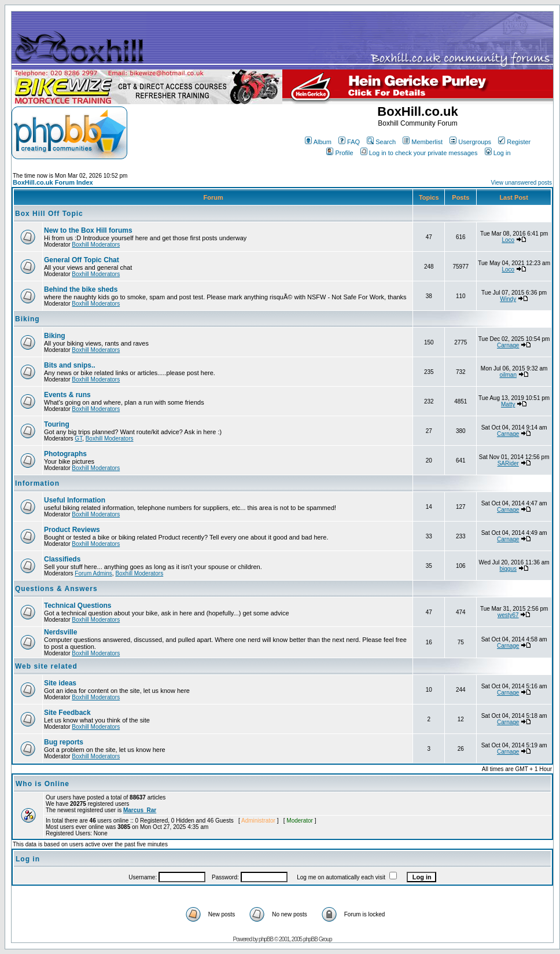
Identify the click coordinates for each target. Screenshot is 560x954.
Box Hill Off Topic (49, 214)
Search (381, 142)
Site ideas (60, 683)
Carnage (508, 345)
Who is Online (43, 784)
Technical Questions (78, 606)
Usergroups (470, 142)
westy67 (508, 615)
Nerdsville (60, 632)
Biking (27, 319)
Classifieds (62, 559)
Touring (57, 424)
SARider (508, 463)
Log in (498, 153)
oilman (508, 375)
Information (37, 483)
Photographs (65, 454)
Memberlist (423, 142)
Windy (508, 299)
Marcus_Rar (140, 810)
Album (318, 142)
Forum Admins (93, 573)
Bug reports (64, 742)
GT (78, 439)
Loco (508, 240)
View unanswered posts (522, 183)
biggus (508, 569)
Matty (508, 404)
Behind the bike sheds (81, 289)
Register (514, 142)
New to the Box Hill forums (88, 230)
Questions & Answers (56, 589)
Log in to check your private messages (419, 153)
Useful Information (75, 500)
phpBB (266, 939)
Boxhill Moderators (96, 245)
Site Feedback (67, 713)
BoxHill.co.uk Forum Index (53, 182)
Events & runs (67, 395)
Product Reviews (72, 530)
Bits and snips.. (70, 365)
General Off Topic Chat (82, 260)
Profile (340, 153)
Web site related (46, 666)
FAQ (349, 142)
